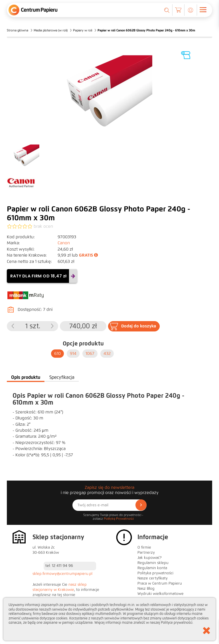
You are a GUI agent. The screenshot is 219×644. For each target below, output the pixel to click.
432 (107, 353)
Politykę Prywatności (119, 519)
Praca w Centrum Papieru (160, 583)
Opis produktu (26, 377)
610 (57, 353)
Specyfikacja (62, 377)
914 (73, 353)
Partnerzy (146, 553)
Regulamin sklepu (153, 563)
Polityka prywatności (155, 573)
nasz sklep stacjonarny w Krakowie (60, 587)
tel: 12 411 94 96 (59, 566)
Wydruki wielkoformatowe (161, 594)
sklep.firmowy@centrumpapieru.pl (62, 574)
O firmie (144, 547)
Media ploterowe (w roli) (51, 30)
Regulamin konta (152, 568)
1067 (90, 353)
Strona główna (18, 30)
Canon (64, 243)
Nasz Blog (146, 589)
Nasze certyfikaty (153, 578)
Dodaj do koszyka (139, 326)
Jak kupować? (150, 558)
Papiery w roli (83, 30)
